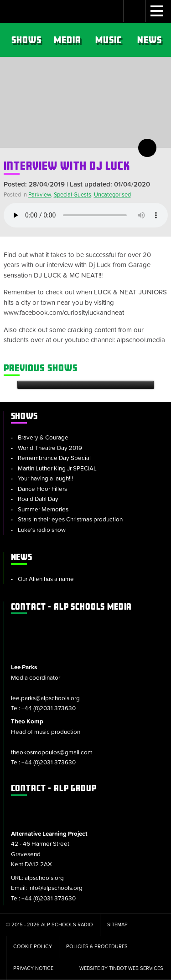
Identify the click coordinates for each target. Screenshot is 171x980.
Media (67, 40)
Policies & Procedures (97, 947)
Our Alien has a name (46, 579)
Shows (26, 40)
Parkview (40, 195)
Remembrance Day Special (54, 458)
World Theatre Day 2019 (50, 448)
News (150, 40)
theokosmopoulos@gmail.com (52, 753)
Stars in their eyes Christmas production (70, 520)
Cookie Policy (33, 947)
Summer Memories (43, 510)
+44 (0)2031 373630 (49, 708)
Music (109, 40)
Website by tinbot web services (121, 968)
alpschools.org (44, 878)
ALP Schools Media (72, 606)
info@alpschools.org (55, 888)
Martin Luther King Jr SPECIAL (57, 469)
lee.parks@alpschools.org (45, 698)
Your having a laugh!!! (45, 479)
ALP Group (54, 788)
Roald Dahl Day (38, 499)
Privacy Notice (33, 968)
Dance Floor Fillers (42, 489)
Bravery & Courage (43, 438)
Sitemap (117, 925)
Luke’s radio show (42, 530)
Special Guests (73, 195)
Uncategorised (112, 195)
